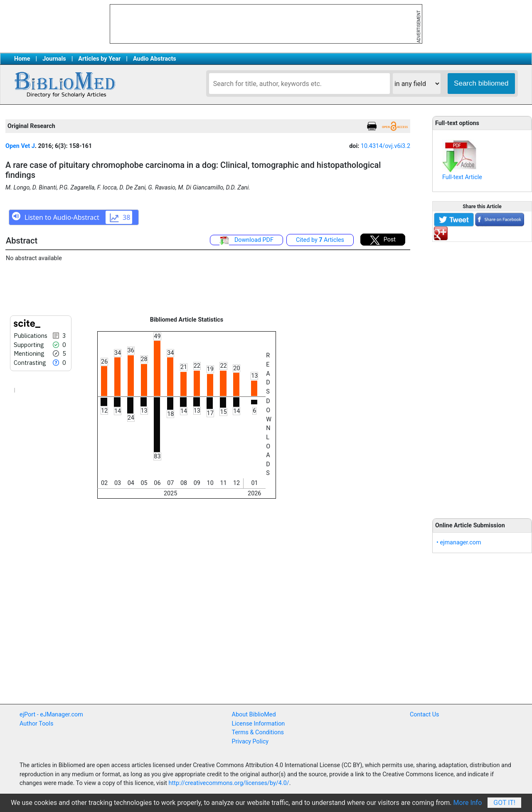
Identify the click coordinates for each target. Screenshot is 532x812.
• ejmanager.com (459, 543)
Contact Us (425, 715)
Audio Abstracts (155, 59)
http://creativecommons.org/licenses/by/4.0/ (229, 783)
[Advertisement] (482, 375)
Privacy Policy (250, 742)
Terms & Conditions (258, 732)
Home (22, 59)
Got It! (504, 803)
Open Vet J (20, 146)
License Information (259, 724)
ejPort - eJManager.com (51, 715)
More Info (468, 803)
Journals (54, 59)
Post (383, 240)
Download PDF (246, 241)
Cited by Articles (320, 240)
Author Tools (36, 724)
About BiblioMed (254, 715)
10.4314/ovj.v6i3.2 (385, 146)
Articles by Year (99, 59)
